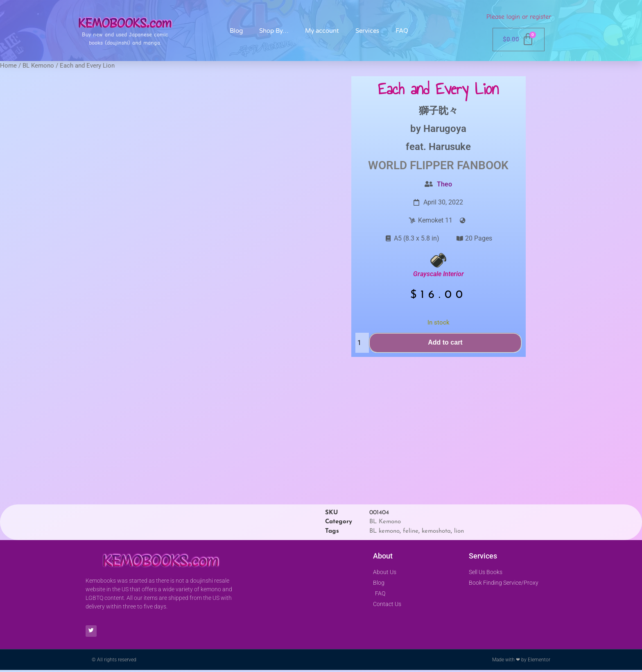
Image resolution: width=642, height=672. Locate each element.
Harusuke (450, 147)
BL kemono (384, 531)
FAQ (402, 31)
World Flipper (411, 165)
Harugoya (445, 129)
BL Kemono (38, 66)
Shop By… (274, 31)
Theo (444, 184)
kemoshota (436, 531)
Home (8, 66)
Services (367, 31)
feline (411, 531)
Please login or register (519, 17)
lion (459, 531)
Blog (236, 31)
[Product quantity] (362, 343)
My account (322, 31)
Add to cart (445, 342)
